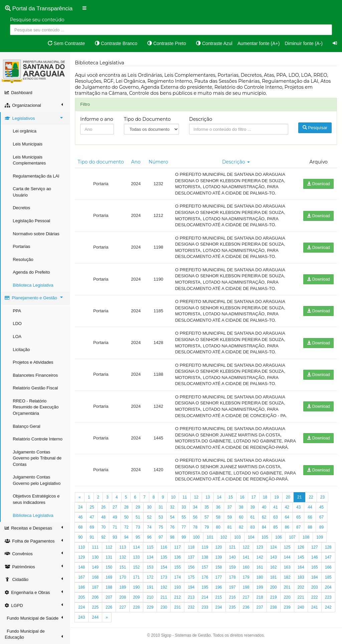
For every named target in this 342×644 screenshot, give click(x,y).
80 (218, 527)
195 (205, 587)
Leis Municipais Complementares (30, 160)
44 (310, 507)
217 (246, 597)
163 (287, 567)
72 (126, 527)
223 (329, 597)
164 (301, 567)
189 (123, 587)
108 (306, 537)
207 (109, 597)
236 (246, 607)
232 (191, 607)
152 (137, 567)
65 (299, 517)
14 (219, 497)
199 (260, 587)
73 (138, 527)
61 (253, 517)
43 (299, 507)
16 (242, 497)
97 (161, 537)
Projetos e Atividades (33, 362)
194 (191, 587)
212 (178, 597)
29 (138, 507)
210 (150, 597)
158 (219, 567)
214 (205, 597)
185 (329, 577)
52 (149, 517)
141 (246, 557)
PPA (17, 311)
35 (207, 507)
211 (164, 597)
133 (137, 557)
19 (277, 497)
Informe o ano (97, 119)
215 (219, 597)
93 (115, 537)
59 (230, 517)
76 (173, 527)
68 (81, 527)
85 (276, 527)
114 (137, 547)
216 (232, 597)
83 (253, 527)
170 (123, 577)
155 (178, 567)
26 (104, 507)
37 (230, 507)
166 (329, 567)
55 (184, 517)
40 (264, 507)
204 (329, 587)
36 (218, 507)
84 (264, 527)
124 (274, 547)
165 (315, 567)
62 (264, 517)
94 (126, 537)
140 (232, 557)
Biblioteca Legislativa (33, 285)
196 (219, 587)
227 (123, 607)
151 (123, 567)
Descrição (201, 119)
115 (150, 547)
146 (315, 557)
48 (104, 517)
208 (123, 597)
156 (191, 567)
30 (149, 507)
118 (191, 547)
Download (318, 184)
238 (274, 607)
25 (92, 507)
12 (197, 497)
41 (276, 507)
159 (232, 567)
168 (96, 577)
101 (210, 537)
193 (178, 587)
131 (109, 557)
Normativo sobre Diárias (36, 234)
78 (196, 527)
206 (96, 597)
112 (109, 547)
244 (96, 617)
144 (287, 557)
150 (109, 567)
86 (287, 527)
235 (232, 607)
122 (246, 547)
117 (178, 547)
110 (82, 547)
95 (138, 537)
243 (82, 617)
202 (301, 587)
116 (164, 547)
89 (322, 527)
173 (164, 577)
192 (164, 587)
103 (238, 537)
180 (260, 577)
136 (178, 557)
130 (96, 557)
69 (92, 527)
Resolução (23, 259)
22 (311, 497)
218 (260, 597)
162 (274, 567)
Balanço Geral (27, 426)
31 (161, 507)
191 (150, 587)
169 (109, 577)
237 (260, 607)
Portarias (22, 246)
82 (241, 527)
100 (197, 537)
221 (301, 597)
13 (208, 497)
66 (310, 517)
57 (207, 517)
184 (315, 577)
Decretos (22, 208)
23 (323, 497)
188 (109, 587)
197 (232, 587)
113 (123, 547)
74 (149, 527)
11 (185, 497)
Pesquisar (315, 128)
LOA (17, 337)
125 (287, 547)
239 (287, 607)
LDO (18, 324)
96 (149, 537)
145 (301, 557)
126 (301, 547)
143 (274, 557)
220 (287, 597)
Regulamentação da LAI (36, 176)
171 (137, 577)
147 (329, 557)
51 (138, 517)
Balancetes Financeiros (36, 375)
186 (82, 587)
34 (196, 507)
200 (274, 587)
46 (81, 517)
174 (178, 577)
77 (184, 527)
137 (191, 557)
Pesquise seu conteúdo (37, 20)
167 (82, 577)
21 (300, 497)
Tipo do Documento (147, 119)
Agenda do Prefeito (32, 272)
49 (115, 517)
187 (96, 587)
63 (276, 517)
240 (301, 607)
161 (260, 567)
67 (322, 517)
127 (315, 547)
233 (205, 607)
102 (224, 537)
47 (92, 517)
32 (173, 507)
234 (219, 607)
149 (96, 567)
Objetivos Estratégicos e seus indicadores (36, 499)
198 (246, 587)
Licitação (22, 350)
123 (260, 547)
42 (287, 507)
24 (81, 507)
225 (96, 607)
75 (161, 527)
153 (150, 567)
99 (184, 537)
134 (150, 557)
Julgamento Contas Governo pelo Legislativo (37, 480)
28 (126, 507)
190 (137, 587)
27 (115, 507)
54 (173, 517)
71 (115, 527)
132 (123, 557)
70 (104, 527)
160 (246, 567)
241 (315, 607)
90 (81, 537)
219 (274, 597)
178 (232, 577)
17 (254, 497)
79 (207, 527)
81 (230, 527)
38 (241, 507)
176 (205, 577)
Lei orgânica (25, 131)
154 (164, 567)
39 (253, 507)
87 (299, 527)
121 (232, 547)
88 (310, 527)
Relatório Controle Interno (38, 439)
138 (205, 557)
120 (219, 547)
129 (82, 557)
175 (191, 577)
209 (137, 597)
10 (174, 497)
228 (137, 607)
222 (315, 597)
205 (82, 597)
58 (218, 517)
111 (96, 547)
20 (288, 497)
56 (196, 517)
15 (231, 497)
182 (287, 577)
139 (219, 557)
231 (178, 607)
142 (260, 557)
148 (82, 567)
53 (161, 517)
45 (322, 507)
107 (293, 537)
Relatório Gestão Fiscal (36, 388)
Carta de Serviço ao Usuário (32, 192)
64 (287, 517)
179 (246, 577)
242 (329, 607)
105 (265, 537)
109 (320, 537)
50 (126, 517)
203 (315, 587)
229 (150, 607)
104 (251, 537)
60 (241, 517)
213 (191, 597)
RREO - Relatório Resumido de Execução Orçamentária (36, 407)
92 (104, 537)
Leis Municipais (28, 144)
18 (265, 497)
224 (82, 607)
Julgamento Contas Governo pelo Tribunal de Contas (37, 458)
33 (184, 507)
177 (219, 577)
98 (173, 537)
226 (109, 607)
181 (274, 577)
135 (164, 557)
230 (164, 607)
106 (279, 537)
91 (92, 537)
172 (150, 577)
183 (301, 577)
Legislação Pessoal (32, 221)
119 (205, 547)
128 (329, 547)
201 (287, 587)
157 (205, 567)
